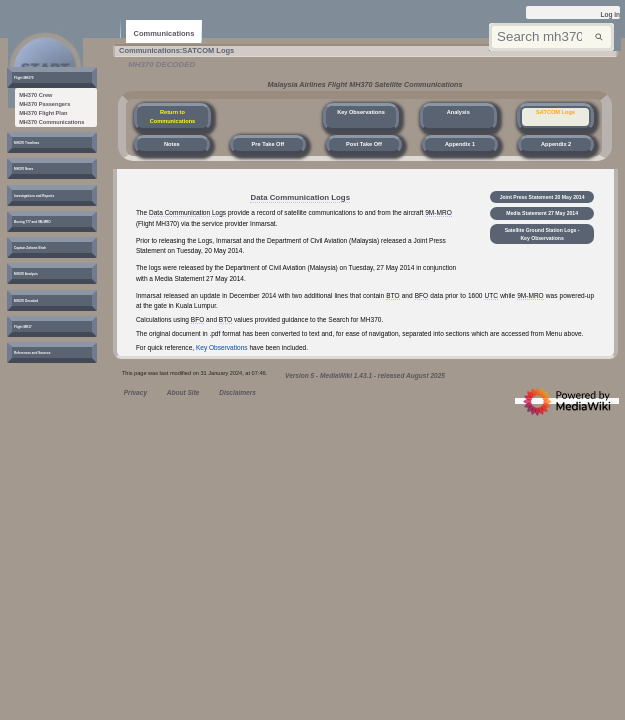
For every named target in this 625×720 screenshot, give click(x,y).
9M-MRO (438, 212)
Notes (172, 144)
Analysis (458, 112)
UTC (491, 295)
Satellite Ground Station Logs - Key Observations (544, 256)
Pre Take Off (268, 144)
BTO (392, 295)
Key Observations (361, 112)
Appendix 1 (460, 144)
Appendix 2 (556, 144)
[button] (35, 80)
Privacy (135, 392)
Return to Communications (173, 116)
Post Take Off (364, 144)
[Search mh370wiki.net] (551, 37)
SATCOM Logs (555, 112)
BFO (421, 295)
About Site (183, 392)
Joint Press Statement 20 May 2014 (543, 203)
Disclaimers (237, 392)
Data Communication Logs (300, 197)
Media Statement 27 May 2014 (544, 226)
